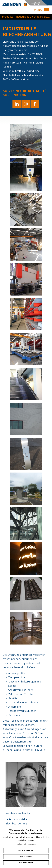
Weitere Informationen (26, 844)
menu (39, 10)
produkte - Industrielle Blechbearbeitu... (26, 17)
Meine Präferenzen (26, 850)
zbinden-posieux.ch (15, 4)
